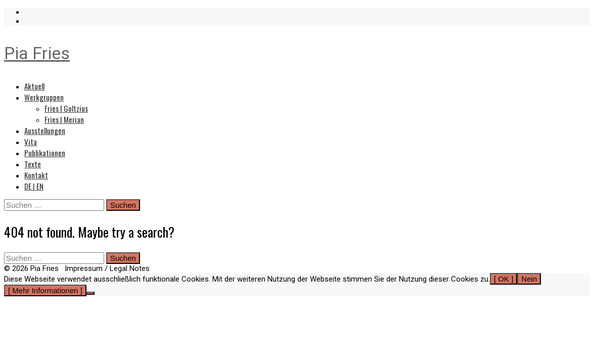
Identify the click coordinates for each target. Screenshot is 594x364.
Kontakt (36, 175)
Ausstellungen (45, 130)
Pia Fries (37, 53)
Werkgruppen (44, 97)
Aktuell (34, 86)
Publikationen (45, 153)
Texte (33, 164)
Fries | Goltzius (66, 108)
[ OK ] (504, 279)
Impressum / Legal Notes (107, 268)
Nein (529, 279)
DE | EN (34, 186)
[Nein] (90, 293)
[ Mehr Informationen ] (45, 290)
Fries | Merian (64, 119)
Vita (31, 142)
